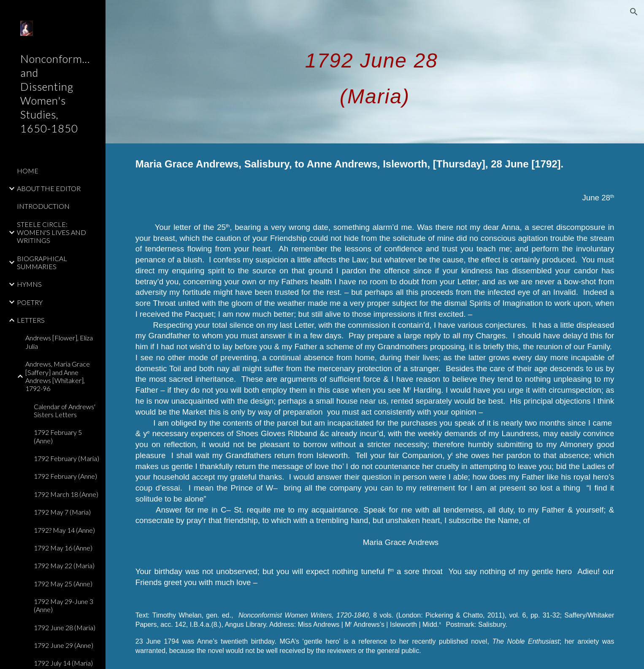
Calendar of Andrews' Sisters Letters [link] (65, 410)
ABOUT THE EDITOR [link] (49, 188)
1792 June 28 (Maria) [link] (65, 627)
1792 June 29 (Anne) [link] (64, 645)
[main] (375, 72)
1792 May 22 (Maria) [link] (64, 565)
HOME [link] (28, 171)
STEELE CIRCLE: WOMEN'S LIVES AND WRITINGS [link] (51, 232)
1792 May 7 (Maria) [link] (62, 512)
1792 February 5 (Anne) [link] (58, 436)
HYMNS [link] (29, 284)
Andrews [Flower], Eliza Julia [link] (59, 342)
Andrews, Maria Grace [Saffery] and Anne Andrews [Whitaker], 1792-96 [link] (58, 376)
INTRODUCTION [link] (43, 206)
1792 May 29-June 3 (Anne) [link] (64, 605)
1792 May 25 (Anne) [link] (63, 584)
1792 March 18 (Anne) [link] (66, 494)
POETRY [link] (30, 302)
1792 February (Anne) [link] (65, 476)
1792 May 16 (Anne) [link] (63, 548)
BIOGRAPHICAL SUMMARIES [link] (42, 262)
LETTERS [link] (31, 320)
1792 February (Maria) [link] (66, 458)
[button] (634, 12)
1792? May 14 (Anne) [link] (64, 530)
